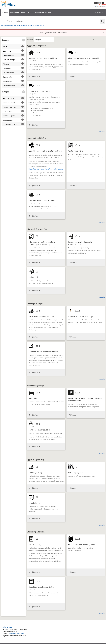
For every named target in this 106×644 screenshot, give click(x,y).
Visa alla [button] (102, 131)
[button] (23, 40)
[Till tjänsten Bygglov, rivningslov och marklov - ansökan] (46, 59)
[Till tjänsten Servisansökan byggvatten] (40, 429)
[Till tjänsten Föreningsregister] (76, 472)
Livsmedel (36, 25)
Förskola (29, 25)
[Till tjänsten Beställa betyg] (35, 544)
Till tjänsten (33, 76)
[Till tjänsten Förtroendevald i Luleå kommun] (43, 199)
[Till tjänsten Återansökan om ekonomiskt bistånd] (45, 351)
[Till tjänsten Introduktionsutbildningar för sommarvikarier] (86, 242)
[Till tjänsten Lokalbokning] (35, 502)
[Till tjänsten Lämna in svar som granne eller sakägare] (46, 91)
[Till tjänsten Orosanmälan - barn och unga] (81, 316)
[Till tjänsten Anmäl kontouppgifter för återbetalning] (46, 150)
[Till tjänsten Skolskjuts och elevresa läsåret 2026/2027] (46, 587)
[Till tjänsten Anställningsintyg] (76, 150)
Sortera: (30, 39)
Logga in (99, 12)
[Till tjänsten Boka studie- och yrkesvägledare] (83, 544)
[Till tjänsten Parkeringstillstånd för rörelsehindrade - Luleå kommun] (86, 399)
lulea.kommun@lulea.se (16, 634)
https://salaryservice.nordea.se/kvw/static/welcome (46, 169)
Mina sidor (14, 12)
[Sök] (103, 21)
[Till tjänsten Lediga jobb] (34, 276)
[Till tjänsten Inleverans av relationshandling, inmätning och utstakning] (46, 242)
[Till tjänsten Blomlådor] (34, 397)
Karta (42, 25)
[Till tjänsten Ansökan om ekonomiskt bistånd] (43, 316)
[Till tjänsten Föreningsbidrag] (36, 472)
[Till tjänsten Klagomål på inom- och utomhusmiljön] (85, 57)
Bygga (23, 25)
